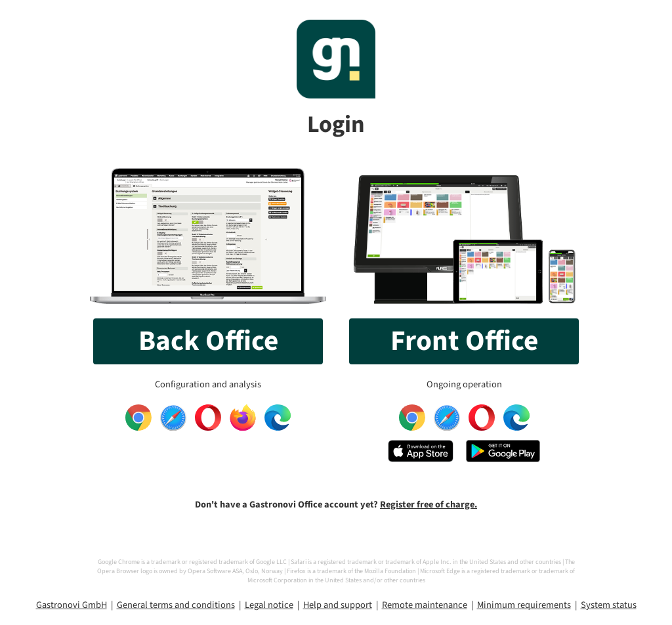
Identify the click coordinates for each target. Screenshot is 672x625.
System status (609, 605)
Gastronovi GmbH (72, 605)
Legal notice (269, 605)
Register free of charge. (429, 505)
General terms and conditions (176, 605)
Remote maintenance (425, 605)
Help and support (338, 605)
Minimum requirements (524, 605)
